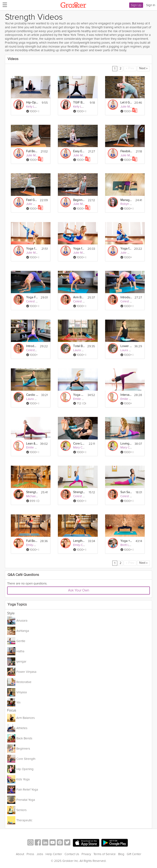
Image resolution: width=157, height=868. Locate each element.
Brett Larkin (128, 545)
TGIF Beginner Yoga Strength (79, 103)
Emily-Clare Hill (36, 545)
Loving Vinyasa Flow (126, 444)
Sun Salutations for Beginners (126, 492)
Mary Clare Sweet (85, 447)
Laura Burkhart (83, 350)
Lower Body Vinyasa (126, 346)
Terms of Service (105, 854)
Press (30, 854)
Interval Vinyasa (126, 395)
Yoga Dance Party (79, 395)
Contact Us (72, 854)
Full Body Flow (32, 541)
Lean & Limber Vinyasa (32, 444)
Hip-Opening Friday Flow (32, 103)
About (20, 854)
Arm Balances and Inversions (79, 297)
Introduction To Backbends (126, 297)
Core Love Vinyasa (79, 444)
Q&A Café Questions (23, 575)
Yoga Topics (17, 605)
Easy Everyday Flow (79, 151)
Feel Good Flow (32, 200)
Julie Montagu (130, 107)
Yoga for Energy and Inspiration (32, 249)
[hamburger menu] (4, 5)
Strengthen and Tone (32, 492)
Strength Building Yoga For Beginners (79, 492)
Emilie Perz (81, 399)
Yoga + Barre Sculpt (126, 541)
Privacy (86, 854)
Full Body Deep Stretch (32, 151)
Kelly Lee (32, 107)
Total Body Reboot (79, 346)
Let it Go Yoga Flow (126, 103)
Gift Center (134, 854)
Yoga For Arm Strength (32, 297)
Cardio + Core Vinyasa (32, 395)
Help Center (54, 854)
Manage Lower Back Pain (126, 200)
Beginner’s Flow (79, 200)
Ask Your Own (79, 590)
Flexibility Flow (126, 151)
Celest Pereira (36, 301)
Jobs (40, 854)
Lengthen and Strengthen (79, 541)
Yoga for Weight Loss (126, 249)
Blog (121, 854)
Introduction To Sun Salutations (32, 346)
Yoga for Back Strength (79, 249)
